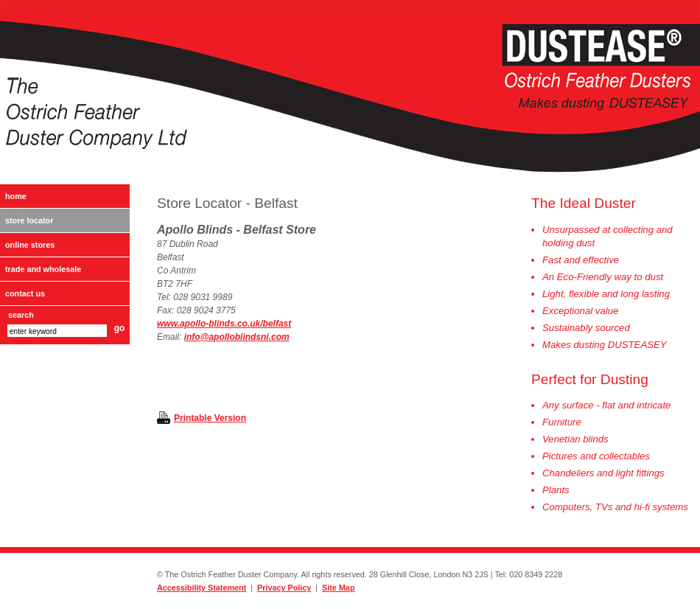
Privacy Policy (284, 588)
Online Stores (30, 245)
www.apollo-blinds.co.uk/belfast (224, 324)
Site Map (338, 588)
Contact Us (25, 293)
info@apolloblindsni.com (237, 337)
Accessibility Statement (202, 588)
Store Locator (29, 220)
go (120, 328)
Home (16, 196)
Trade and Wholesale (43, 269)
